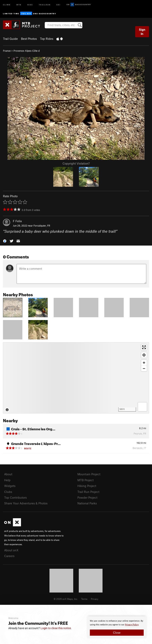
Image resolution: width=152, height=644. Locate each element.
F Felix (17, 221)
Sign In (142, 32)
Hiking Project (87, 486)
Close (117, 633)
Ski (58, 4)
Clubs (8, 492)
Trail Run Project (88, 492)
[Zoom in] (144, 363)
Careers (9, 556)
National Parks (87, 503)
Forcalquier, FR (42, 226)
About (8, 474)
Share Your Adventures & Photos (26, 503)
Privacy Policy (132, 625)
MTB (19, 4)
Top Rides (47, 39)
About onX (11, 550)
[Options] (142, 407)
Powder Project (87, 497)
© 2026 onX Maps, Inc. (66, 599)
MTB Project (85, 480)
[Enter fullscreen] (144, 347)
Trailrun (45, 4)
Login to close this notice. (56, 628)
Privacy (95, 599)
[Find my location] (144, 355)
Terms (84, 599)
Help (7, 480)
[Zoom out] (144, 368)
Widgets (10, 486)
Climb (7, 4)
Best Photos (29, 39)
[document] (117, 627)
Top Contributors (15, 497)
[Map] (76, 378)
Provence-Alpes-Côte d (27, 51)
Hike (30, 4)
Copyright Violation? (76, 163)
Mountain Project (89, 474)
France (7, 51)
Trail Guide (10, 39)
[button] (5, 241)
